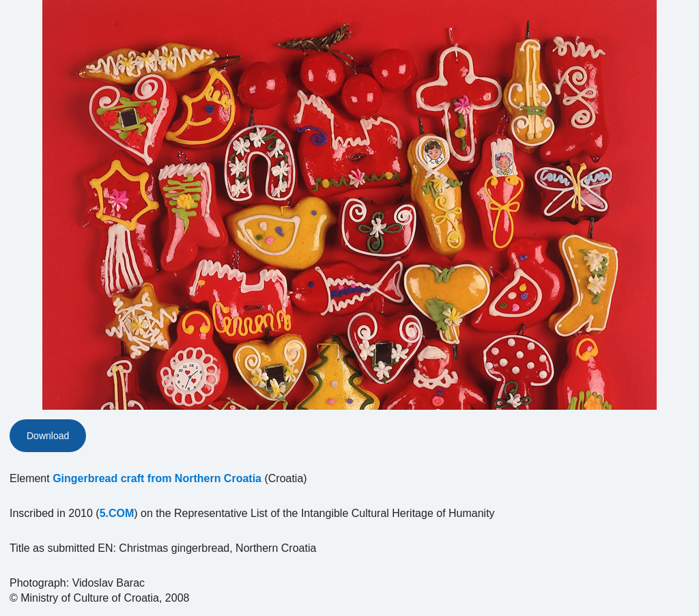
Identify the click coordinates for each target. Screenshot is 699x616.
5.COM (117, 513)
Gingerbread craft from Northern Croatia (157, 478)
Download (48, 436)
